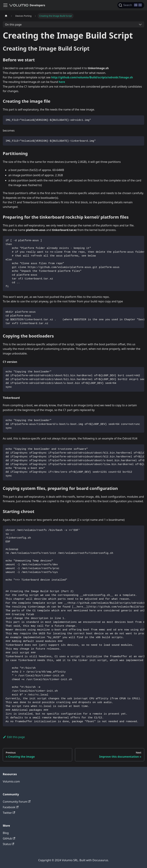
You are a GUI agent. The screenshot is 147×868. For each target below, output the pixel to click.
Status (8, 844)
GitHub (9, 838)
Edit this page (14, 737)
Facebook (11, 807)
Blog (6, 833)
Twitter (9, 813)
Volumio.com (11, 781)
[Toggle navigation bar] (5, 5)
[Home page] (6, 16)
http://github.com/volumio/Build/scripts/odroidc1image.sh (92, 77)
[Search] (131, 5)
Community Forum (17, 802)
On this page (13, 25)
